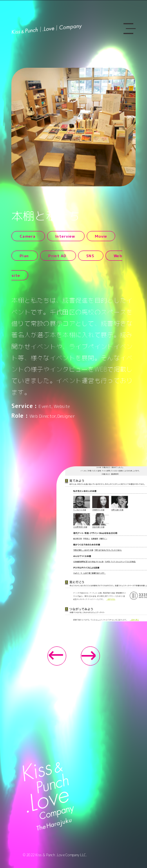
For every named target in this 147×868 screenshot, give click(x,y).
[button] (57, 656)
